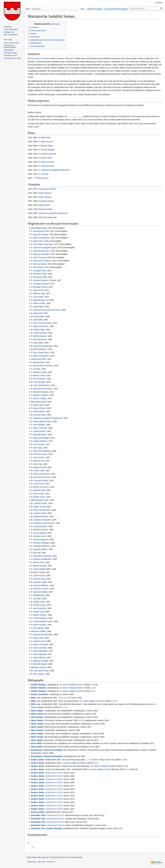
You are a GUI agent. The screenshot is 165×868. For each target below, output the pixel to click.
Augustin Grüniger (41, 234)
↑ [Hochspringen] (34, 847)
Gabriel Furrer (39, 602)
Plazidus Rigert (47, 146)
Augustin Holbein (40, 549)
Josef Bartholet (39, 608)
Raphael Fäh (38, 461)
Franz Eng (37, 464)
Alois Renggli (39, 382)
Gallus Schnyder (40, 428)
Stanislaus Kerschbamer (44, 523)
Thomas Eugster (48, 150)
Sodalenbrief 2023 (54, 822)
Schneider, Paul (38, 815)
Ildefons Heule (39, 376)
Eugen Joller (38, 638)
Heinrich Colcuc (40, 454)
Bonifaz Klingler (40, 566)
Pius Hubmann (39, 379)
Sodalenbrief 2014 (53, 802)
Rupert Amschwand (41, 474)
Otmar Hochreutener (42, 510)
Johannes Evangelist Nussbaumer (55, 170)
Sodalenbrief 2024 (54, 825)
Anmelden (159, 3)
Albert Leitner (39, 562)
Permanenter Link (10, 55)
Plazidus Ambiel (47, 162)
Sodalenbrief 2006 (53, 782)
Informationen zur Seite (12, 58)
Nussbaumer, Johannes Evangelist (47, 750)
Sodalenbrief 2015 (53, 806)
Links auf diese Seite (11, 43)
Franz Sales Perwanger (43, 244)
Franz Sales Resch (41, 352)
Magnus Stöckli (40, 467)
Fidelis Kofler (39, 330)
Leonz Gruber (39, 444)
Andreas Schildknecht (42, 559)
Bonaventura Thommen (43, 366)
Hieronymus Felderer (48, 189)
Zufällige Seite (9, 32)
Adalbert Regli (40, 228)
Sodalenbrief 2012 (53, 796)
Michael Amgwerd (41, 540)
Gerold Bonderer (40, 526)
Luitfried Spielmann (41, 251)
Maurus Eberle (39, 408)
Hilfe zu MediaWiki (11, 35)
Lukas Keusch (39, 575)
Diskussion (36, 9)
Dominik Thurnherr (41, 589)
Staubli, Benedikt (54, 828)
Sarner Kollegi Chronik (72, 685)
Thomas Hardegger (41, 543)
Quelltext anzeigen (95, 9)
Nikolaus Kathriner (41, 395)
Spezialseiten (9, 50)
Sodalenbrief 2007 (53, 786)
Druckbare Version (11, 53)
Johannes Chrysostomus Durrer (47, 310)
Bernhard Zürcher (40, 530)
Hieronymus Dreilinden (43, 389)
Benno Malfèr (40, 631)
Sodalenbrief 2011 (53, 792)
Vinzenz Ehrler (40, 513)
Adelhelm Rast (39, 490)
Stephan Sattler (40, 582)
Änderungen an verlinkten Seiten (10, 46)
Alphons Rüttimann (41, 356)
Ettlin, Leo (35, 698)
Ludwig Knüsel (39, 431)
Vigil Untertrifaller (40, 592)
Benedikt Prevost (40, 287)
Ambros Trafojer (40, 398)
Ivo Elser (37, 369)
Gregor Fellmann (40, 441)
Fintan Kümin (39, 457)
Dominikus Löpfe (41, 500)
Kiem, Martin (37, 743)
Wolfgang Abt (39, 595)
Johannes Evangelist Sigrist (45, 248)
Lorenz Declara (40, 533)
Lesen (83, 9)
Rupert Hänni (46, 158)
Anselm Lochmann (41, 487)
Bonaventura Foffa (41, 231)
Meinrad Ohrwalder (41, 254)
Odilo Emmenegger (41, 438)
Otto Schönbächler (42, 385)
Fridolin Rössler (40, 333)
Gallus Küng (38, 290)
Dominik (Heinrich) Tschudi (44, 280)
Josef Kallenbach (40, 651)
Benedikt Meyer (40, 435)
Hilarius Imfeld (39, 303)
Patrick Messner (41, 618)
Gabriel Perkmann (41, 326)
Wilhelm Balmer (40, 336)
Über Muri (42, 862)
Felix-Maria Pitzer (41, 671)
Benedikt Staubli (40, 664)
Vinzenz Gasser (40, 264)
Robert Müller (39, 412)
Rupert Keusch (47, 142)
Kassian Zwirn (40, 536)
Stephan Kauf (40, 402)
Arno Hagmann (40, 654)
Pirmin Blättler (39, 425)
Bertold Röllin (39, 362)
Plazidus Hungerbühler (43, 635)
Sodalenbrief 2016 (53, 809)
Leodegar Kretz (40, 271)
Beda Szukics (43, 178)
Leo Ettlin (45, 174)
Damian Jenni (40, 641)
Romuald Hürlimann (42, 477)
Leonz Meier (38, 297)
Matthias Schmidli (41, 661)
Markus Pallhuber (41, 585)
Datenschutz (32, 862)
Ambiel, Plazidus (38, 685)
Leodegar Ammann (41, 284)
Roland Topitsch (40, 615)
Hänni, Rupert (37, 711)
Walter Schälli (40, 507)
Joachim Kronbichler (42, 520)
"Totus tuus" (63, 698)
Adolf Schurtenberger (47, 217)
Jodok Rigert (38, 307)
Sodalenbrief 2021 (54, 815)
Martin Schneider (41, 644)
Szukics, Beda (37, 760)
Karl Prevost (38, 267)
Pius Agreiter (38, 628)
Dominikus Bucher (48, 154)
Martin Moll (38, 313)
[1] (120, 828)
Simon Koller (38, 494)
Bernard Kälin (40, 359)
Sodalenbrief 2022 (54, 819)
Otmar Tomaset (45, 197)
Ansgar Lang (38, 612)
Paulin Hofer (39, 471)
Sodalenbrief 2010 (53, 789)
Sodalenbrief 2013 (53, 799)
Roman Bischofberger (43, 346)
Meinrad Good (39, 579)
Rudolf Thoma (40, 605)
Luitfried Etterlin (40, 503)
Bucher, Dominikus (40, 694)
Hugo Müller (38, 343)
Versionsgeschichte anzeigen (116, 9)
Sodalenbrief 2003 (53, 773)
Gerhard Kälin (40, 415)
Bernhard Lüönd (40, 274)
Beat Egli (37, 553)
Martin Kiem (46, 137)
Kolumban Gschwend (42, 556)
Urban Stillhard (39, 658)
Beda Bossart (39, 300)
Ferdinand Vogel (40, 277)
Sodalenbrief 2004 (53, 776)
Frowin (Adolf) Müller (42, 569)
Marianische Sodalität (40, 58)
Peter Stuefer (39, 674)
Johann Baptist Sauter (43, 621)
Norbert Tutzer (39, 497)
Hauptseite (8, 27)
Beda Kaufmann (40, 349)
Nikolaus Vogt (39, 293)
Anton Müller (39, 317)
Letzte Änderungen (11, 29)
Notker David (39, 405)
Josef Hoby (38, 320)
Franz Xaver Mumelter (42, 323)
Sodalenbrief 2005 (53, 779)
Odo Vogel (37, 448)
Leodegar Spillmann (42, 546)
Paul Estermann (47, 166)
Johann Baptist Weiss (42, 421)
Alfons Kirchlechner (41, 238)
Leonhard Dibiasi (41, 480)
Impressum (51, 862)
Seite (28, 9)
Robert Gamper (40, 625)
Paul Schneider (40, 648)
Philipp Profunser (41, 516)
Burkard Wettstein (41, 392)
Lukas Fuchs (38, 484)
